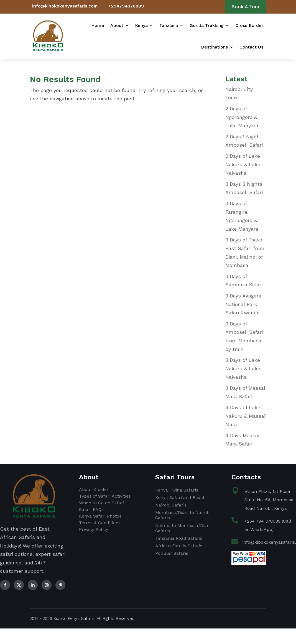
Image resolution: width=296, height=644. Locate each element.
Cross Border (249, 25)
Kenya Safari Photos (100, 516)
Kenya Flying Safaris (177, 490)
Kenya (141, 25)
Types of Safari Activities (105, 496)
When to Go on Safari (102, 503)
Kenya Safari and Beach (180, 497)
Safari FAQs (91, 509)
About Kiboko (93, 489)
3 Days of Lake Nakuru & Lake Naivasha (243, 368)
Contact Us (251, 47)
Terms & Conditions (100, 523)
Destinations (214, 47)
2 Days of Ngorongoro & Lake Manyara (242, 117)
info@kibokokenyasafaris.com (65, 6)
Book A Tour (246, 7)
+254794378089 (126, 6)
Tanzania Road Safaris (179, 538)
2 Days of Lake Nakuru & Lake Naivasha (243, 164)
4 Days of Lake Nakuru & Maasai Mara (245, 416)
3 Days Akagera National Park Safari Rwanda (243, 304)
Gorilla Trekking (207, 25)
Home (98, 25)
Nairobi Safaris (171, 505)
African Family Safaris (179, 546)
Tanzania (169, 25)
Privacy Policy (94, 529)
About (117, 25)
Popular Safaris (172, 553)
